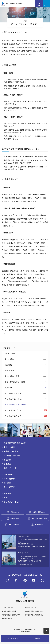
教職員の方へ (39, 524)
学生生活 (7, 464)
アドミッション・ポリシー (16, 405)
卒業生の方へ (15, 518)
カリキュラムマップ (13, 416)
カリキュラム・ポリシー (15, 399)
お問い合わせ (9, 479)
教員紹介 (8, 388)
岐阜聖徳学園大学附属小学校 (11, 615)
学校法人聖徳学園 (8, 607)
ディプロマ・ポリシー (14, 393)
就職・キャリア (10, 468)
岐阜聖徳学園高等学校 (9, 611)
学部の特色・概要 (12, 376)
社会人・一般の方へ (15, 524)
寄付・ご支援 (9, 487)
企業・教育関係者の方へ (39, 518)
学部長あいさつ (11, 370)
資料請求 (7, 483)
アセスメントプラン (13, 410)
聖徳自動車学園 (7, 619)
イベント (7, 498)
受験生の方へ (15, 512)
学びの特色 (9, 359)
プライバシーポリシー (13, 502)
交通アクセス (9, 474)
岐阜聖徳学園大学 (30, 607)
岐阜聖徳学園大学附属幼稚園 (34, 615)
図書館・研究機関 (11, 451)
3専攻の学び (10, 353)
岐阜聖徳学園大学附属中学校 (34, 611)
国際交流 (7, 460)
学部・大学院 (9, 447)
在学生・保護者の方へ (39, 512)
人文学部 (6, 348)
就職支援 (8, 365)
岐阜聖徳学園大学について (15, 443)
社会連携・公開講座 (12, 455)
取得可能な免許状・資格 (15, 382)
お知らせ (7, 493)
